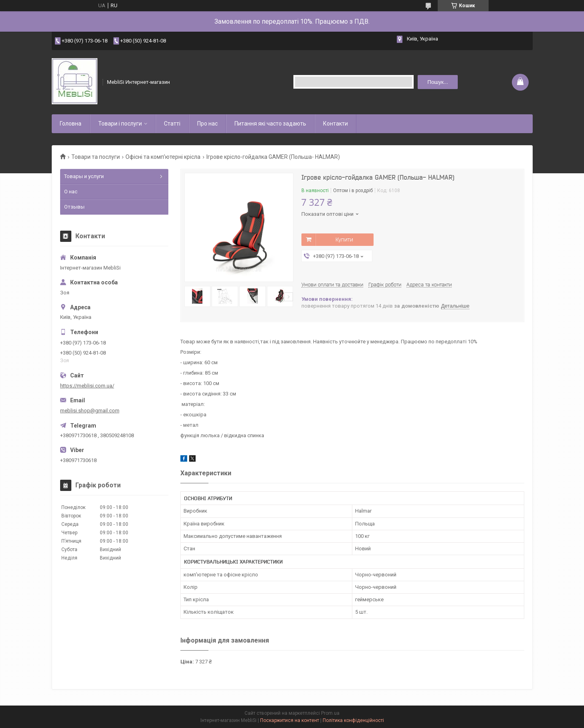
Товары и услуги (84, 176)
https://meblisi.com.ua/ (87, 386)
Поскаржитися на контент (290, 720)
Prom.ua (330, 713)
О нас (71, 192)
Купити (344, 239)
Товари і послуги (120, 124)
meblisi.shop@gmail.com (90, 411)
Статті (172, 124)
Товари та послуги (96, 157)
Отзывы (74, 207)
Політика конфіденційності (353, 720)
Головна (71, 124)
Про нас (207, 124)
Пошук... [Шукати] (437, 82)
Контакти (335, 124)
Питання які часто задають (270, 124)
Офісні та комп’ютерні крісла (163, 157)
